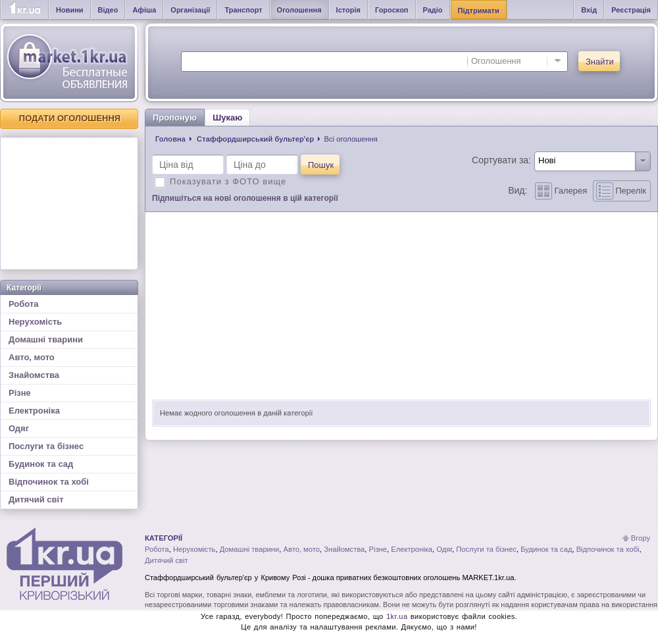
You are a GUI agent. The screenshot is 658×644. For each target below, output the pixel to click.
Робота (24, 304)
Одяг (19, 428)
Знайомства (34, 375)
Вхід (589, 10)
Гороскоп (392, 10)
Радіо (433, 10)
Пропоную (175, 118)
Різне (20, 393)
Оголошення (299, 10)
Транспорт (243, 10)
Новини (70, 10)
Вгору (641, 538)
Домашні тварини (46, 339)
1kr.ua (397, 616)
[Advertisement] (69, 203)
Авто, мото (32, 357)
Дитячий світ (36, 499)
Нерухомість (35, 322)
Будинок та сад (41, 464)
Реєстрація (631, 10)
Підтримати (479, 11)
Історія (348, 10)
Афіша (144, 10)
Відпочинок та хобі (49, 482)
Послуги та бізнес (46, 446)
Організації (190, 10)
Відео (108, 10)
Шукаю (227, 118)
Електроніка (34, 411)
